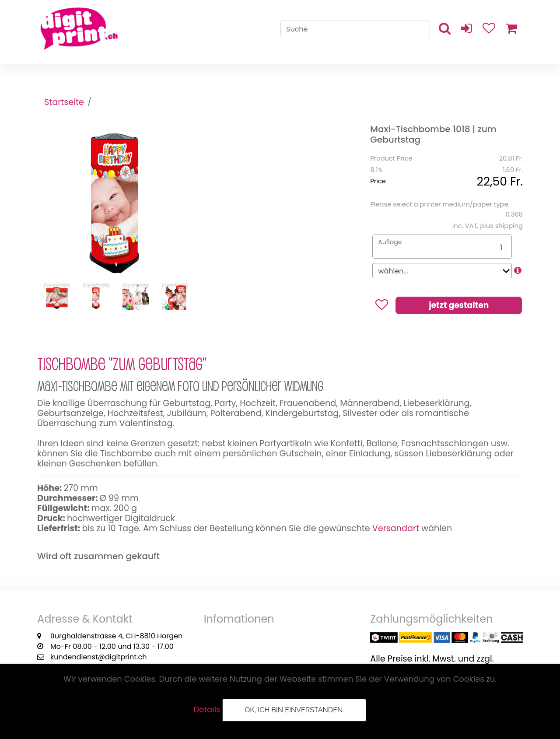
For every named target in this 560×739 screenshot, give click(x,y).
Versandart (396, 528)
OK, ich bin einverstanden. (294, 710)
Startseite (64, 102)
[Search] (355, 29)
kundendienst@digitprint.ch (98, 657)
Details (207, 709)
